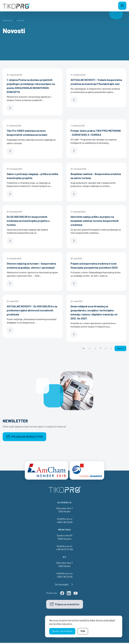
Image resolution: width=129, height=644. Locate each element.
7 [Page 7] (100, 349)
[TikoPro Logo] (16, 6)
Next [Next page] (119, 349)
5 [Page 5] (89, 349)
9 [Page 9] (111, 349)
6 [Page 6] (95, 349)
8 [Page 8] (106, 349)
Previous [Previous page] (83, 349)
